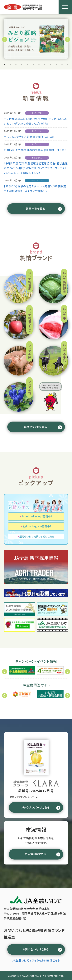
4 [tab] (22, 65)
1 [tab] (4, 65)
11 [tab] (62, 65)
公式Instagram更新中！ (37, 526)
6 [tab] (33, 65)
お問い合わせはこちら (36, 949)
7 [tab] (39, 65)
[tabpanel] (36, 39)
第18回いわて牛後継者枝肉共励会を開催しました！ (35, 150)
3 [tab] (16, 65)
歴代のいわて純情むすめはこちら (37, 536)
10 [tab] (56, 65)
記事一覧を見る (35, 208)
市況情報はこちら (36, 854)
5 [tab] (27, 65)
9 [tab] (50, 65)
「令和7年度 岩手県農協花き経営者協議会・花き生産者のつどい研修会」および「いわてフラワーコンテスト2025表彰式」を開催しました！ (36, 168)
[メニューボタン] (65, 7)
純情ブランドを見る (35, 427)
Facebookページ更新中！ (37, 516)
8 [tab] (45, 65)
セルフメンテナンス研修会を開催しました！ (29, 137)
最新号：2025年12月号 (36, 791)
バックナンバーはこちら (36, 807)
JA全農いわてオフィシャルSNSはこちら (36, 960)
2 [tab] (10, 65)
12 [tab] (68, 65)
